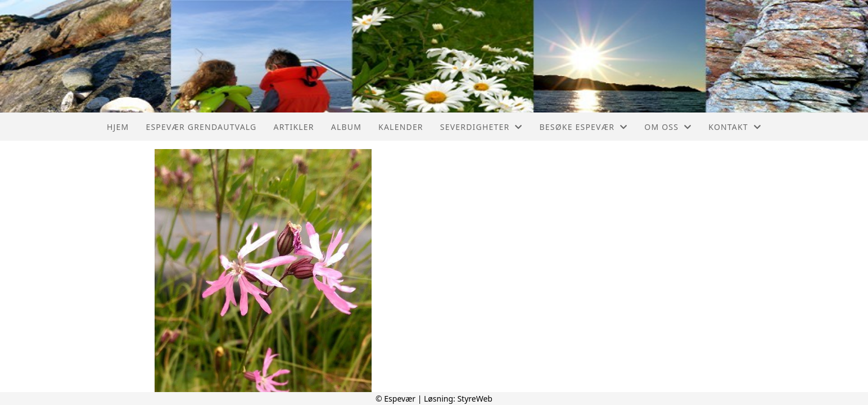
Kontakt (735, 127)
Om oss (668, 127)
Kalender (401, 127)
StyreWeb (475, 399)
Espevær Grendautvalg (201, 127)
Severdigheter (482, 127)
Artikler (293, 127)
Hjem (118, 127)
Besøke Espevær (584, 127)
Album (346, 127)
